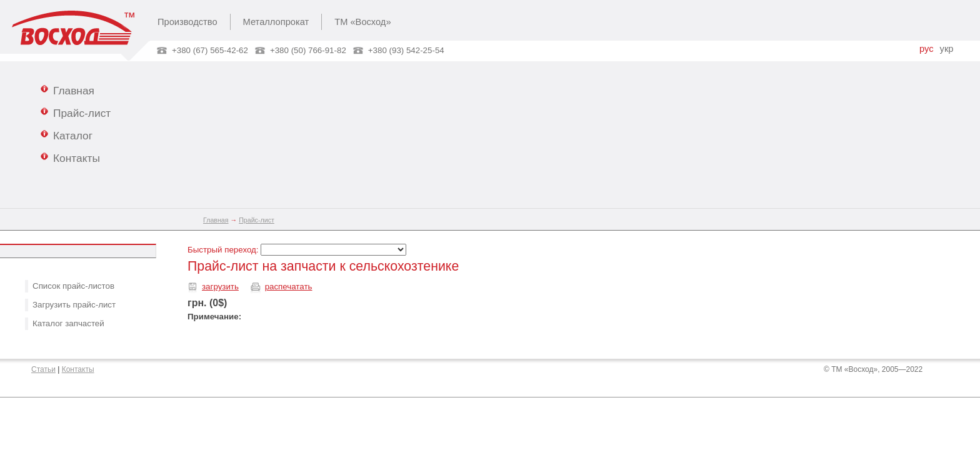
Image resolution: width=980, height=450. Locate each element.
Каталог (67, 135)
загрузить (220, 287)
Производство (187, 22)
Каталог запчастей (68, 323)
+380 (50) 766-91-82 (308, 50)
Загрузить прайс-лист (74, 305)
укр (947, 49)
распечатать (289, 287)
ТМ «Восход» (362, 22)
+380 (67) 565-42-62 (210, 50)
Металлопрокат (276, 22)
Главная (67, 90)
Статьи (43, 369)
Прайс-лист (76, 112)
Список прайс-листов (73, 286)
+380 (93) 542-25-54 (406, 50)
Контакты (70, 157)
